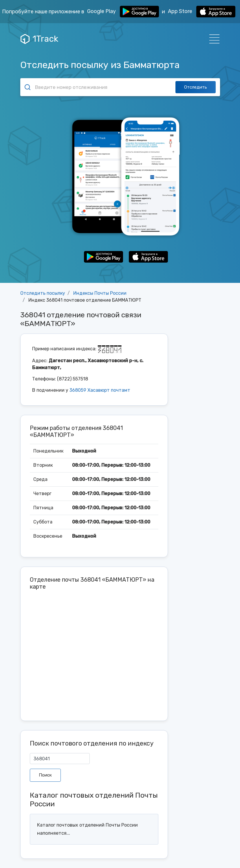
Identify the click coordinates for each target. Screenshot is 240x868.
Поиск (45, 775)
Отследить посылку (43, 293)
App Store (202, 12)
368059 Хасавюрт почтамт (100, 390)
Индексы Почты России (100, 293)
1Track (39, 39)
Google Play (123, 12)
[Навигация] (213, 39)
